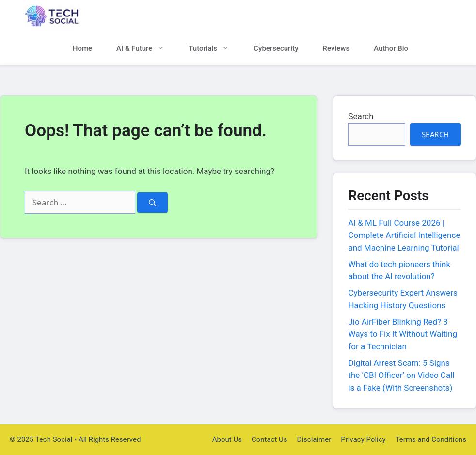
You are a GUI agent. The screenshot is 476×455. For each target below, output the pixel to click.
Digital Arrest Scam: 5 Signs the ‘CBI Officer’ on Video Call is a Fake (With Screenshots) (401, 375)
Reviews (336, 48)
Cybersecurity (276, 48)
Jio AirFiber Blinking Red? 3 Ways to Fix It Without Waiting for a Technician (403, 334)
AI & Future (146, 49)
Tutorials (215, 49)
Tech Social (116, 16)
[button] (436, 49)
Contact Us (270, 439)
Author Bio (391, 48)
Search (361, 116)
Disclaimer (314, 439)
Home (82, 48)
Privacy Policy (363, 439)
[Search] (152, 203)
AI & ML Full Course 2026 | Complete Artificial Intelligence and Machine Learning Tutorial (404, 235)
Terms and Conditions (431, 439)
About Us (227, 439)
